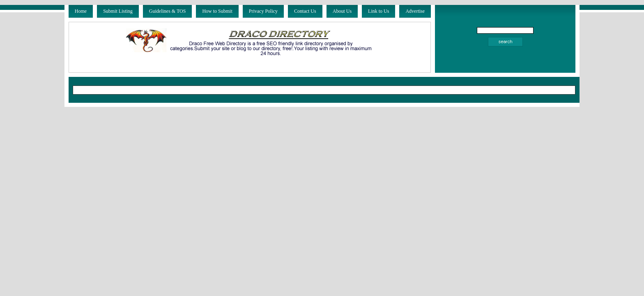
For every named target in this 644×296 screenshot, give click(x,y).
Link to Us (378, 11)
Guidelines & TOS (168, 11)
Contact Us (305, 11)
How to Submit (217, 11)
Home (81, 11)
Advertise (415, 11)
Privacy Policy (263, 11)
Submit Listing (118, 11)
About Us (342, 11)
